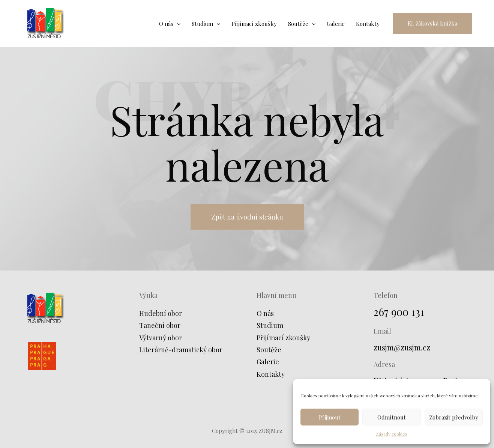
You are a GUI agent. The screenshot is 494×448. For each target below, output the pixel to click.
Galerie (268, 362)
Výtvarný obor (161, 338)
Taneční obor (160, 325)
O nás (265, 313)
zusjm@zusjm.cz (402, 347)
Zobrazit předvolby (454, 417)
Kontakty (271, 374)
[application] (177, 24)
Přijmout (330, 417)
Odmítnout (392, 417)
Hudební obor (161, 313)
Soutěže (269, 350)
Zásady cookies (392, 434)
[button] (432, 23)
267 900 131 (399, 312)
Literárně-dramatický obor (181, 350)
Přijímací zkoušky (283, 338)
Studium (270, 325)
